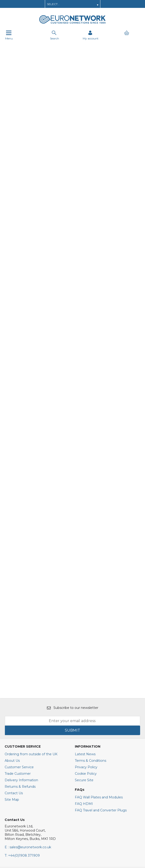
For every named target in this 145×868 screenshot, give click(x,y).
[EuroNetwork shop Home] (72, 23)
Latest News (85, 667)
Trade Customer (18, 687)
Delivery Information (21, 693)
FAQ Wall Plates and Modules (99, 710)
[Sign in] (91, 35)
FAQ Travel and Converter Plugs (101, 723)
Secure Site (84, 693)
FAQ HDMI (84, 717)
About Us (12, 674)
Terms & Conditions (91, 674)
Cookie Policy (86, 687)
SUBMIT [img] (72, 644)
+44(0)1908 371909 (22, 769)
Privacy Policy (86, 680)
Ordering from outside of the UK (31, 667)
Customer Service (19, 680)
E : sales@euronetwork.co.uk (28, 760)
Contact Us (14, 706)
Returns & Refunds (20, 700)
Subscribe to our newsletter (73, 621)
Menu (9, 35)
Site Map (12, 713)
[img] (21, 800)
